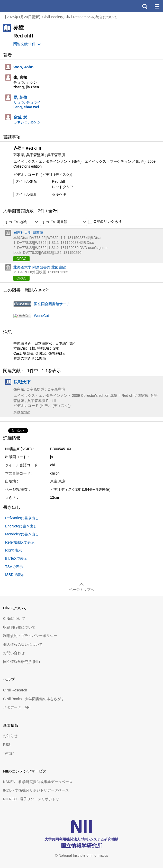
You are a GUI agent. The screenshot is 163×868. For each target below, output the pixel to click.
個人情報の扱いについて (23, 644)
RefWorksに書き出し (22, 518)
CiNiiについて (14, 619)
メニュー (157, 6)
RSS (7, 745)
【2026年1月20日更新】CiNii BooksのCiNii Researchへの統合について (60, 17)
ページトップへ (81, 590)
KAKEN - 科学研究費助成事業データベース (38, 782)
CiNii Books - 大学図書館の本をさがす (34, 699)
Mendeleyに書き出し (22, 534)
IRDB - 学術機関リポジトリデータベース (36, 790)
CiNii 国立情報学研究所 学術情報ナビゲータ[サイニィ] (23, 6)
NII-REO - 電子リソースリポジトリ (31, 799)
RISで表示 (13, 550)
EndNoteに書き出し (21, 526)
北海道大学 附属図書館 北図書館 (40, 267)
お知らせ (10, 736)
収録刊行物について (19, 627)
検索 (144, 6)
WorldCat (41, 316)
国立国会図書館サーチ (52, 304)
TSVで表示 (14, 567)
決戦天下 (22, 382)
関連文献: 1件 (24, 44)
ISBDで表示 (15, 575)
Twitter (8, 753)
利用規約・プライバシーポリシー (30, 636)
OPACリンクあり (105, 222)
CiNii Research (15, 690)
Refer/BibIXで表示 (20, 542)
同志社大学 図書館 (28, 233)
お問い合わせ (14, 653)
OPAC (21, 259)
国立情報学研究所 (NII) (21, 662)
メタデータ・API (17, 707)
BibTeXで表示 (16, 558)
